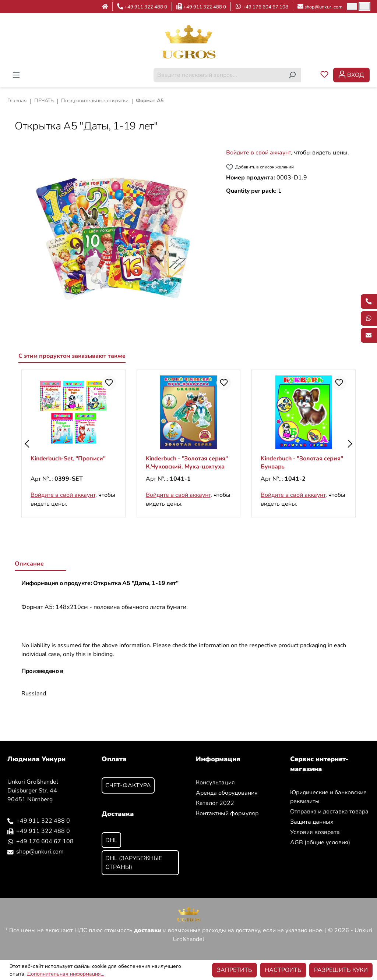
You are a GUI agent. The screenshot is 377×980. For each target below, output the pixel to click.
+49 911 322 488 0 (146, 7)
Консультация (215, 783)
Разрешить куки (341, 970)
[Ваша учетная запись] (351, 75)
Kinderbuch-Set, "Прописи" (68, 459)
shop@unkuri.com (323, 7)
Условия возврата (315, 832)
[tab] (40, 564)
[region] (113, 236)
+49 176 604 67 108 (265, 7)
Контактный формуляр (227, 813)
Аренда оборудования (227, 793)
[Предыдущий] (27, 444)
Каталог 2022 (215, 803)
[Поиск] (292, 75)
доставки (148, 930)
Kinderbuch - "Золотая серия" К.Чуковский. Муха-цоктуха (187, 463)
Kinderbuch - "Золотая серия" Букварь (302, 463)
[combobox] (219, 75)
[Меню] (16, 75)
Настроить (283, 970)
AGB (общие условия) (320, 842)
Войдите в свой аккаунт (258, 153)
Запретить (235, 970)
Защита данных (312, 822)
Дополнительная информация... (66, 974)
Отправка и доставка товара (329, 812)
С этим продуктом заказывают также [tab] (72, 356)
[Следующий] (350, 444)
